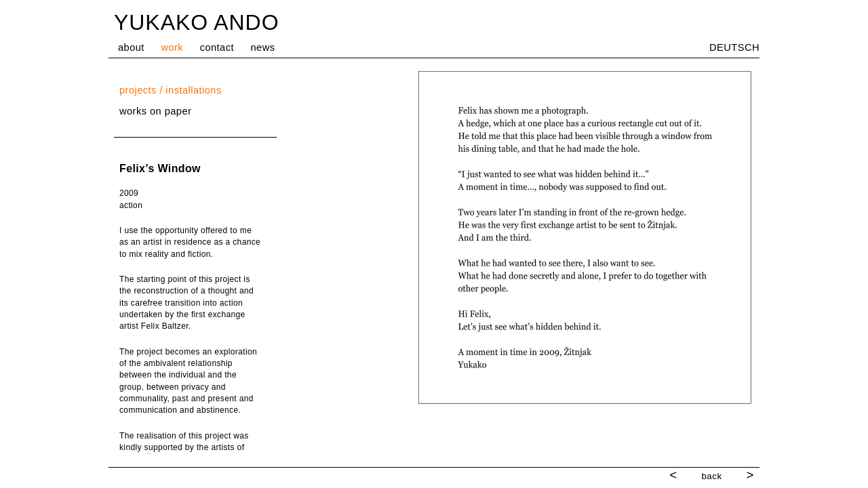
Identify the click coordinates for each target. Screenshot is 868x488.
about (131, 47)
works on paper (155, 111)
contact (217, 47)
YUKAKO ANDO (197, 22)
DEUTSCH (734, 47)
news (263, 47)
